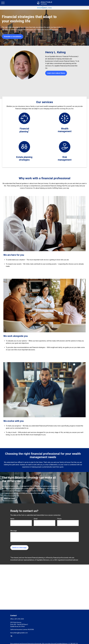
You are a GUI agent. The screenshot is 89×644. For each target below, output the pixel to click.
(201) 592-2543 (19, 619)
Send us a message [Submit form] (19, 548)
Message (14, 531)
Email (36, 519)
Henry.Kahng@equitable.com (19, 633)
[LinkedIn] (12, 636)
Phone (59, 519)
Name (12, 519)
